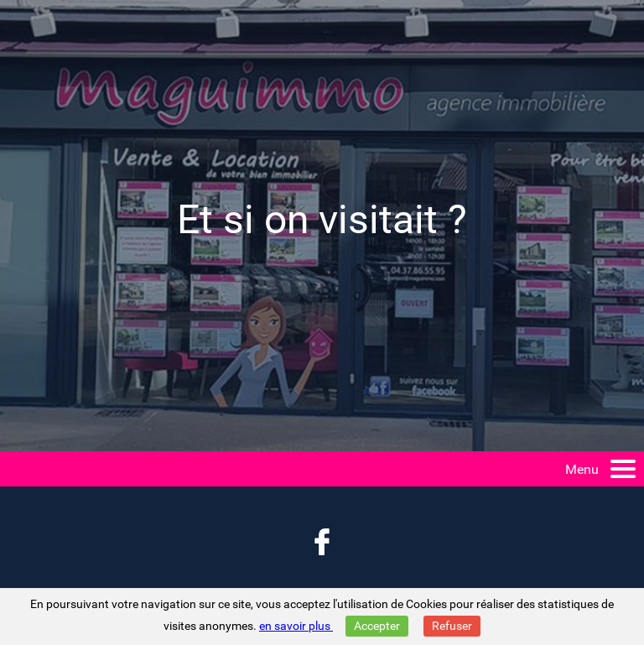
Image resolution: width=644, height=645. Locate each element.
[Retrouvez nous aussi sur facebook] (322, 544)
